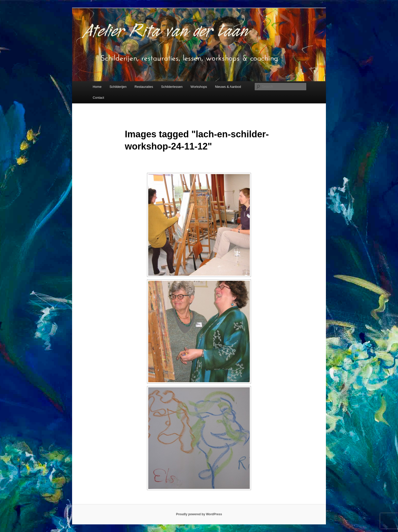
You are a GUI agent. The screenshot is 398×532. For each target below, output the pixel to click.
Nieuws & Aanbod (228, 87)
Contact (98, 98)
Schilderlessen (172, 87)
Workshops (199, 87)
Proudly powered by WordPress (199, 514)
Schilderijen (118, 87)
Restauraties (144, 87)
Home (97, 87)
